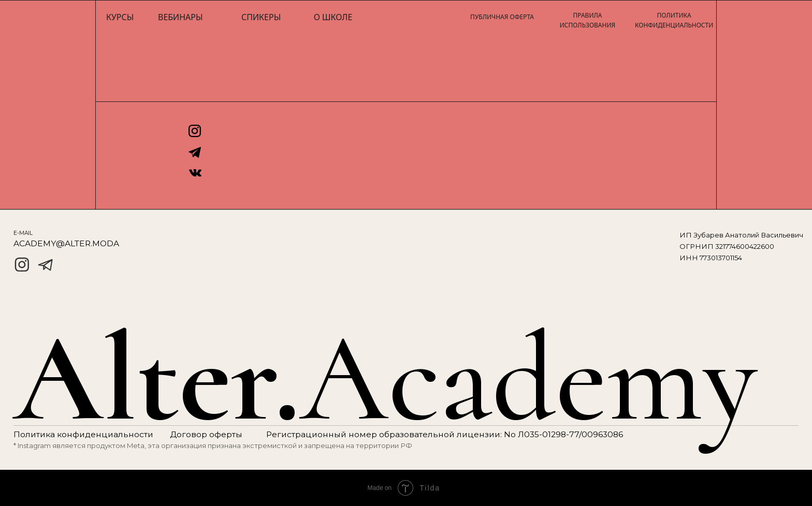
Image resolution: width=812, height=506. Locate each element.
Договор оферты (206, 434)
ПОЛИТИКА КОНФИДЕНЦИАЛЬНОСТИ (674, 20)
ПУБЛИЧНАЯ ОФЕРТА (502, 17)
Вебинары (180, 17)
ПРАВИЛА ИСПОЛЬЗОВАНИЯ (588, 20)
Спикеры (261, 17)
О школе (333, 17)
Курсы (120, 17)
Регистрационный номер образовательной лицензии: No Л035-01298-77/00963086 (445, 434)
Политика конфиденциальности (83, 434)
